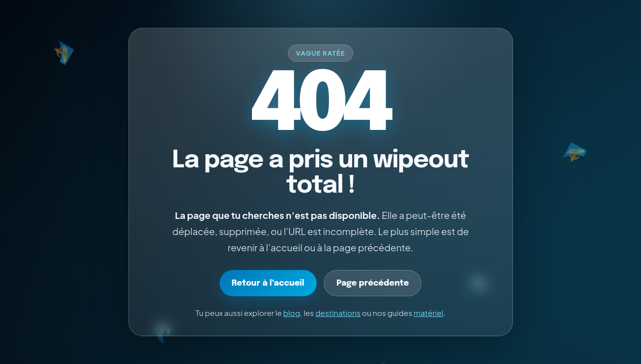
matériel (429, 313)
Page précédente (373, 283)
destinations (338, 313)
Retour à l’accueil (268, 283)
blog (292, 313)
